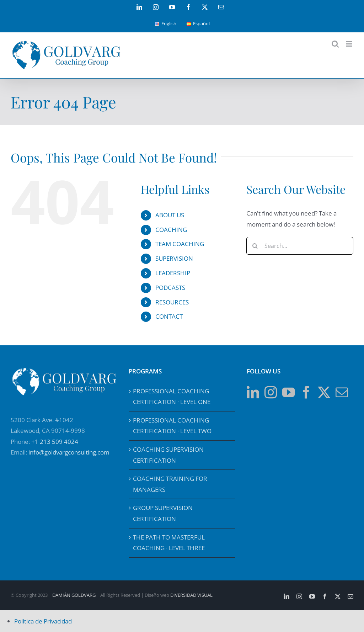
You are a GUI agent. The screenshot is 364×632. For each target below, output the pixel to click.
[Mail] (342, 392)
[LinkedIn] (253, 392)
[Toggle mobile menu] (350, 44)
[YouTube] (288, 392)
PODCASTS (170, 288)
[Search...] (300, 246)
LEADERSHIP (173, 273)
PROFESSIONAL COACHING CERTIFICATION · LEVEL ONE (172, 397)
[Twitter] (324, 392)
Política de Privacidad (43, 621)
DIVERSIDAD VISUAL (191, 595)
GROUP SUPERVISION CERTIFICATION (163, 513)
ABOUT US (170, 215)
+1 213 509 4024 (55, 442)
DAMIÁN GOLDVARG (74, 595)
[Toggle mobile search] (335, 44)
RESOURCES (172, 302)
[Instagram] (271, 392)
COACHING (171, 230)
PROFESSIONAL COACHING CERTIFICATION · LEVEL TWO (172, 426)
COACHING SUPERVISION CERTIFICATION (168, 455)
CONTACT (169, 316)
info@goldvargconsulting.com (69, 452)
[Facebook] (306, 392)
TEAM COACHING (180, 244)
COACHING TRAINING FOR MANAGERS (170, 484)
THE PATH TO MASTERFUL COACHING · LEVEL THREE (169, 543)
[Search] (255, 246)
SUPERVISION (174, 258)
